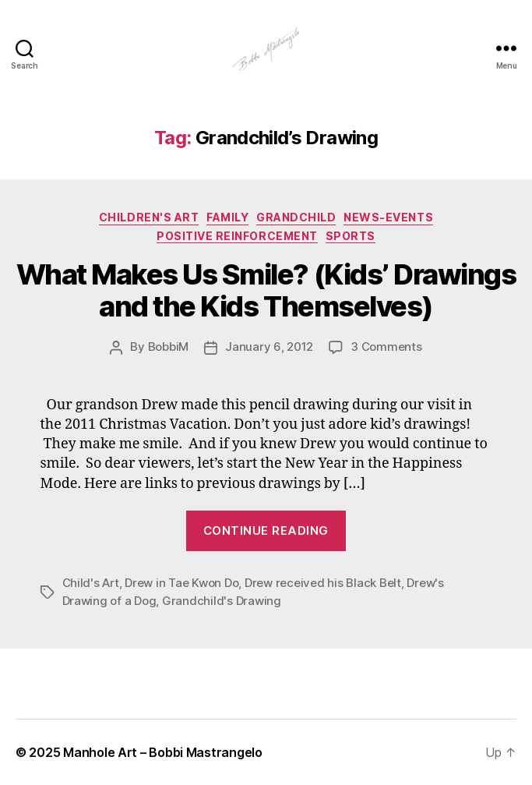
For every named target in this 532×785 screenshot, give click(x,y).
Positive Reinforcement (237, 236)
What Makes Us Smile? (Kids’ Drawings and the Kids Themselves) (266, 290)
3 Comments (386, 347)
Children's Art (149, 217)
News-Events (388, 217)
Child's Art (91, 583)
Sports (351, 236)
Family (227, 217)
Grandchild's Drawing (222, 601)
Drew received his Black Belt (323, 583)
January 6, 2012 (269, 347)
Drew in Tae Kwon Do (181, 583)
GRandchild (296, 217)
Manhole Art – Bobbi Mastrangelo (163, 752)
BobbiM (168, 347)
